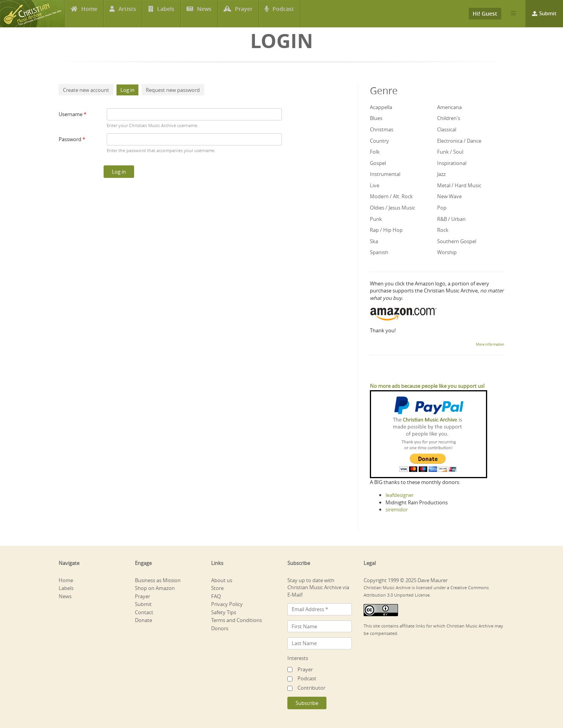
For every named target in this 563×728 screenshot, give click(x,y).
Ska (374, 241)
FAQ (216, 596)
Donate (143, 620)
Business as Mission (158, 580)
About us (222, 580)
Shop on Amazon (155, 588)
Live (375, 185)
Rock (443, 230)
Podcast (284, 14)
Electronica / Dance (459, 141)
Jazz (441, 174)
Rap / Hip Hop (386, 230)
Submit (548, 13)
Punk (376, 219)
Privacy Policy (227, 604)
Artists (127, 14)
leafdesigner (400, 495)
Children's (449, 118)
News (204, 14)
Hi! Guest (485, 13)
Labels (166, 14)
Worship (447, 252)
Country (379, 141)
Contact (144, 612)
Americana (449, 107)
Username (73, 114)
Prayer (244, 14)
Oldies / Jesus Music (393, 208)
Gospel (378, 163)
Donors (220, 628)
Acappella (381, 107)
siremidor (397, 509)
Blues (376, 118)
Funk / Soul (450, 152)
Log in (129, 90)
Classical (447, 129)
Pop (442, 208)
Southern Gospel (457, 241)
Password (72, 139)
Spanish (379, 252)
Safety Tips (224, 612)
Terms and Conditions (237, 620)
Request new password (173, 90)
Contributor (311, 688)
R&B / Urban (451, 219)
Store (217, 588)
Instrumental (385, 174)
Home (89, 14)
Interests (298, 658)
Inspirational (452, 163)
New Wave (449, 196)
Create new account (86, 90)
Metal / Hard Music (459, 185)
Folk (375, 152)
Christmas (382, 129)
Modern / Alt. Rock (391, 196)
